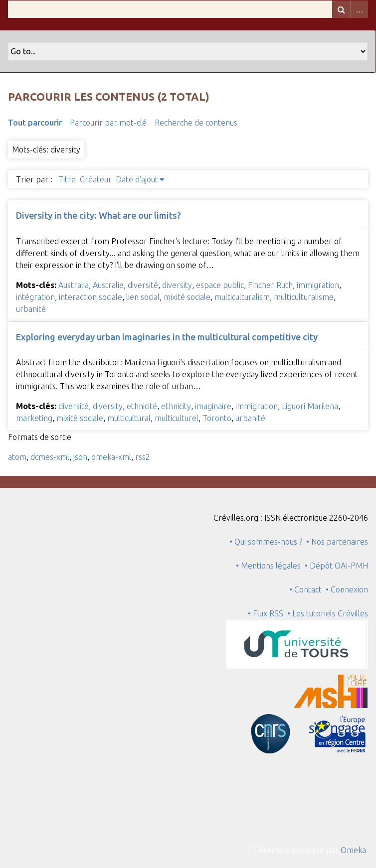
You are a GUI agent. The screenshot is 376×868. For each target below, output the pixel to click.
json (80, 457)
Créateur (96, 179)
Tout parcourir (35, 123)
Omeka (353, 850)
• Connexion (347, 589)
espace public (220, 285)
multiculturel (177, 418)
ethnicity (176, 406)
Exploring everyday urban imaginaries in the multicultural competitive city (167, 337)
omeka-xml (111, 457)
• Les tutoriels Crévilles (328, 613)
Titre (67, 179)
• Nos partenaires (337, 542)
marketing (34, 418)
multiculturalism (242, 297)
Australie (108, 285)
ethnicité (142, 406)
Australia (74, 285)
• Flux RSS (266, 613)
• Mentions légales (268, 566)
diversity (177, 285)
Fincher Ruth (270, 285)
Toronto (217, 418)
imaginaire (213, 406)
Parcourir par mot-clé (108, 123)
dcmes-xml (50, 457)
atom (17, 457)
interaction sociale (91, 297)
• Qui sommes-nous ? (266, 542)
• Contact (307, 589)
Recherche (341, 9)
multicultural (129, 418)
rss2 (143, 457)
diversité (143, 285)
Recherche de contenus (196, 123)
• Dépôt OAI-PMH (336, 566)
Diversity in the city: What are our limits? (98, 215)
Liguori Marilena (310, 406)
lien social (143, 297)
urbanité (31, 309)
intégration (35, 297)
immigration (318, 285)
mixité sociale (187, 297)
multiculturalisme (304, 297)
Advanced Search (359, 9)
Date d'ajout (137, 179)
